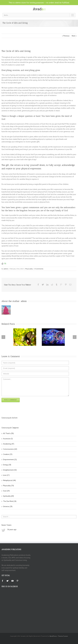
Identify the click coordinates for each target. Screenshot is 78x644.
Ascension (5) (8, 439)
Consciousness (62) (10, 449)
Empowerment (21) (10, 460)
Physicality (29, 269)
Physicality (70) (8, 486)
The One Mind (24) (10, 501)
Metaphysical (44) (9, 480)
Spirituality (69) (8, 496)
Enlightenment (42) (10, 470)
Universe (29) (8, 506)
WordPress (53, 636)
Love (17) (6, 475)
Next (73, 36)
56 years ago (12, 530)
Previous (66, 36)
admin (6, 269)
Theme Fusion (63, 636)
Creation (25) (8, 454)
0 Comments (39, 269)
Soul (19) (6, 491)
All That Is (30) (8, 433)
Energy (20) (7, 465)
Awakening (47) (9, 444)
